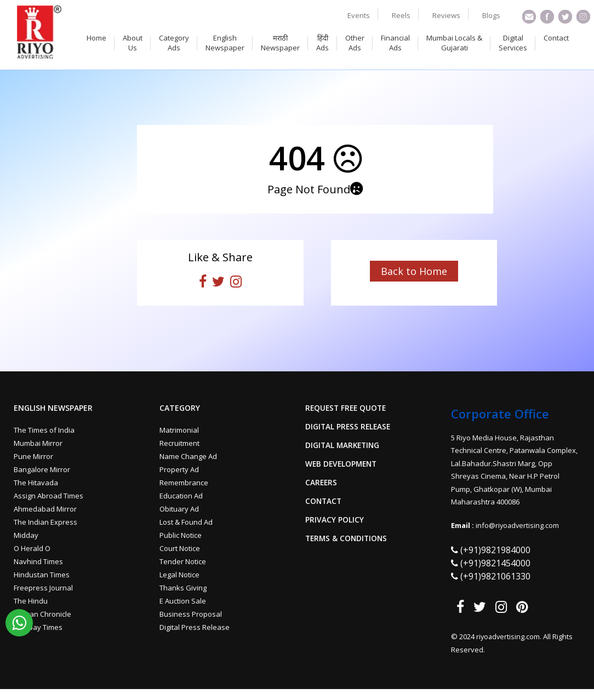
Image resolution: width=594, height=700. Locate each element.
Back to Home (414, 271)
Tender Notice (183, 561)
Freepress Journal (43, 588)
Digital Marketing (344, 445)
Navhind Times (38, 561)
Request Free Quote (347, 408)
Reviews (446, 15)
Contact (556, 38)
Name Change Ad (188, 456)
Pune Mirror (33, 456)
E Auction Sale (183, 601)
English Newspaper (225, 43)
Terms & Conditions (348, 538)
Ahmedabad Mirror (45, 509)
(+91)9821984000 (495, 550)
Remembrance (184, 483)
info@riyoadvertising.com (518, 525)
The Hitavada (36, 483)
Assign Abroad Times (48, 496)
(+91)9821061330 (495, 576)
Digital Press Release (195, 627)
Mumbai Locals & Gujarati (454, 43)
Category (180, 408)
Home (96, 38)
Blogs (491, 15)
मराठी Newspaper (280, 43)
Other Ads (355, 43)
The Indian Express (45, 522)
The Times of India (44, 430)
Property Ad (179, 469)
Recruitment (179, 443)
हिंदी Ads (322, 43)
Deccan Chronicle (42, 614)
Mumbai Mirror (38, 443)
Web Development (343, 464)
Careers (322, 483)
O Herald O (32, 548)
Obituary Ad (179, 509)
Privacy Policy (335, 520)
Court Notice (180, 548)
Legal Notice (179, 575)
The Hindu (31, 601)
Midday (26, 535)
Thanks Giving (183, 588)
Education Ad (181, 496)
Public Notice (181, 535)
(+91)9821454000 (495, 563)
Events (359, 15)
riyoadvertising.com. (510, 636)
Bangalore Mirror (42, 469)
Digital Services (513, 43)
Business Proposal (191, 614)
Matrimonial (179, 430)
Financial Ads (395, 43)
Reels (401, 15)
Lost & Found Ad (186, 522)
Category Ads (174, 43)
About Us (133, 43)
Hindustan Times (42, 575)
